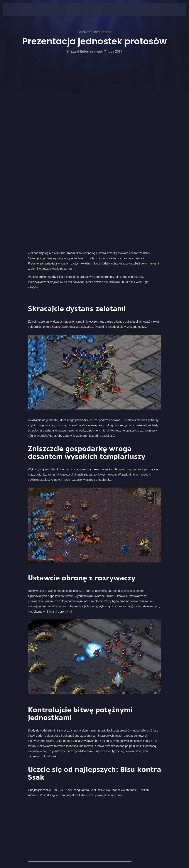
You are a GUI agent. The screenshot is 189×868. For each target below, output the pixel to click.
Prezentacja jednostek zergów (48, 728)
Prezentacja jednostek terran (47, 733)
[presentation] (14, 10)
